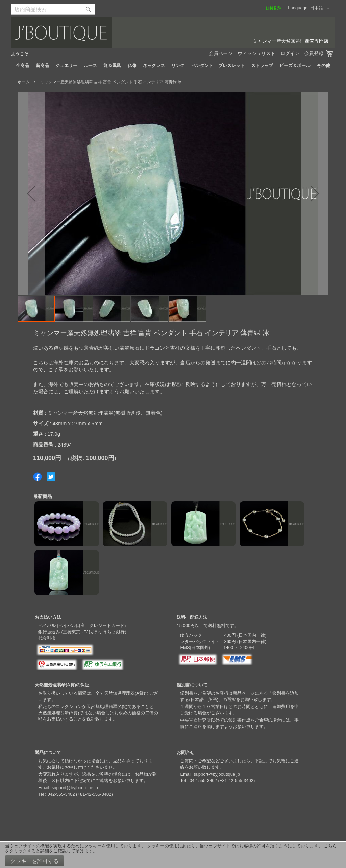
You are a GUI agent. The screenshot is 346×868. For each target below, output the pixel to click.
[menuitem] (22, 66)
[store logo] (173, 32)
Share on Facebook (38, 477)
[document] (173, 855)
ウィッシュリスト (256, 53)
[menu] (173, 66)
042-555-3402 (61, 794)
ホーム (24, 82)
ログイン (290, 53)
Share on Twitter (51, 477)
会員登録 (314, 53)
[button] (321, 9)
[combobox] (53, 9)
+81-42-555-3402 (94, 794)
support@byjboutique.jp (75, 788)
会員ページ (221, 53)
